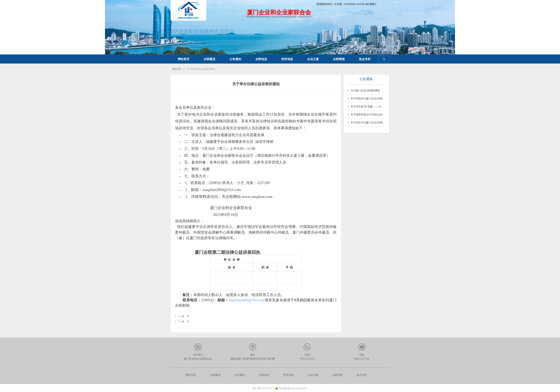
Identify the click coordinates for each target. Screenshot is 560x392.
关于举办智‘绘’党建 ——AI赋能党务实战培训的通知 (368, 107)
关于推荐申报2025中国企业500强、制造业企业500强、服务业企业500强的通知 (368, 115)
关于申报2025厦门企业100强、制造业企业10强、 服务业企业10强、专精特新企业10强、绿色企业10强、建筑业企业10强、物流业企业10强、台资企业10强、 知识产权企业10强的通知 (368, 99)
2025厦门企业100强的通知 (365, 91)
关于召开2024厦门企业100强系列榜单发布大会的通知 (368, 123)
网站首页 (177, 69)
